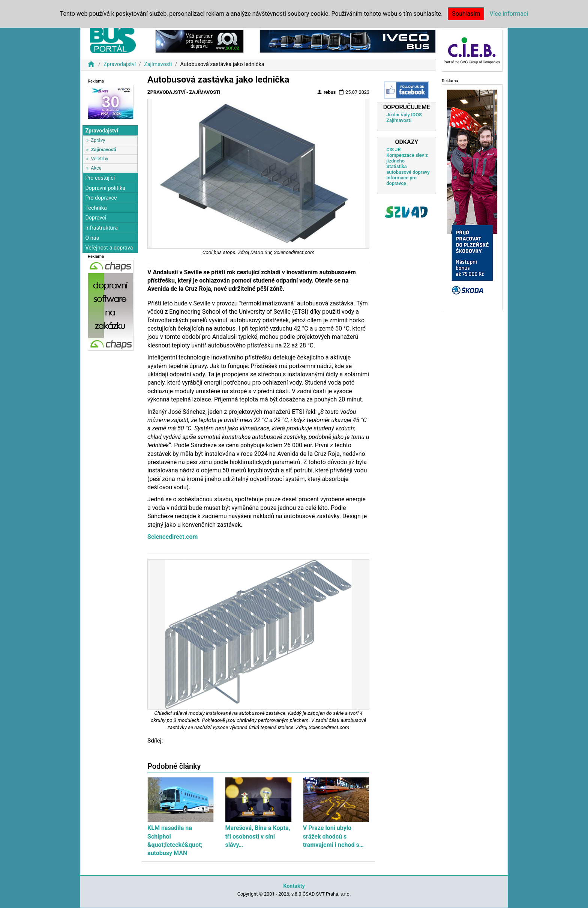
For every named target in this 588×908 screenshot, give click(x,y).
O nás (92, 238)
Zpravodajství (120, 64)
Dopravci (96, 218)
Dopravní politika (105, 188)
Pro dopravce (101, 198)
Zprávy (98, 140)
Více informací (509, 14)
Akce (96, 168)
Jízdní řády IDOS (404, 115)
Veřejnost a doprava (109, 248)
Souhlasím (466, 14)
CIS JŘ (393, 150)
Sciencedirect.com (172, 537)
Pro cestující (100, 178)
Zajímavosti (158, 64)
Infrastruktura (101, 228)
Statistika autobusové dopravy (408, 169)
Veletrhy (99, 159)
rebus (326, 92)
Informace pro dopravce (401, 180)
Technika (96, 208)
